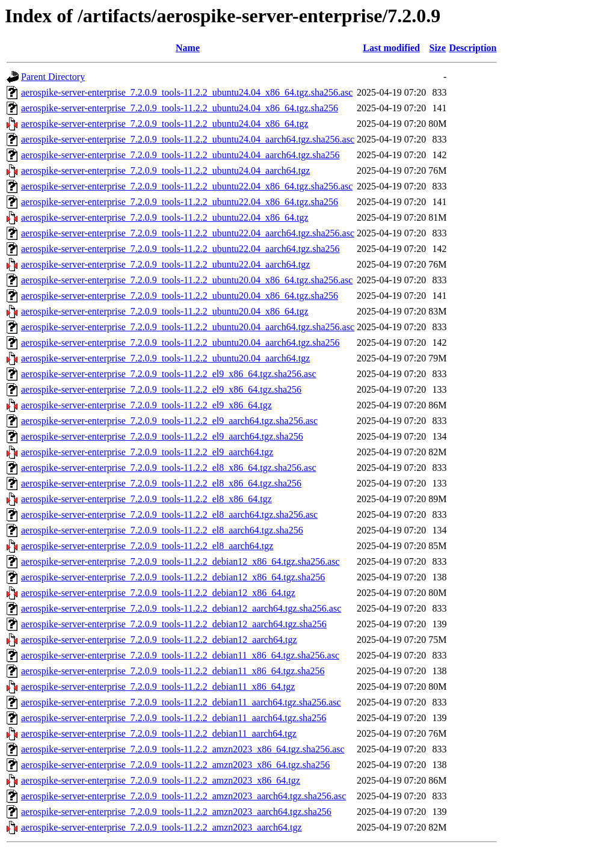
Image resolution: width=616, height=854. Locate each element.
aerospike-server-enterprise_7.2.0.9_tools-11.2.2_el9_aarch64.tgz (147, 452)
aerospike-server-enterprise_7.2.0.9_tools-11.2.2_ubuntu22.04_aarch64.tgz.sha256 (180, 249)
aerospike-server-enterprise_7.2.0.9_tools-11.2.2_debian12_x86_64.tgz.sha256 (173, 577)
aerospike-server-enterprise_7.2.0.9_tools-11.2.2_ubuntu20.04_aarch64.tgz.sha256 (180, 343)
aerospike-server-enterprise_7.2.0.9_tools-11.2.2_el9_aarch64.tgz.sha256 (162, 436)
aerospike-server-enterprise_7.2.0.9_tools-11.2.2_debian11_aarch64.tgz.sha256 (174, 718)
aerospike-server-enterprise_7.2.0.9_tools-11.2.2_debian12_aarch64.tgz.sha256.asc (181, 608)
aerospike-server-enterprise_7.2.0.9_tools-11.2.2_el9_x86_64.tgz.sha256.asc (169, 374)
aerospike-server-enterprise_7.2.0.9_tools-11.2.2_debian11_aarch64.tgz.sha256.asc (181, 702)
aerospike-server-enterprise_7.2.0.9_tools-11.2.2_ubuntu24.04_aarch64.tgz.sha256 (180, 155)
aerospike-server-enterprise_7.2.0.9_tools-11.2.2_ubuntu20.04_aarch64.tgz (165, 358)
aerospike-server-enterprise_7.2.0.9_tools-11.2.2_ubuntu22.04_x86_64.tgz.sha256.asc (187, 186)
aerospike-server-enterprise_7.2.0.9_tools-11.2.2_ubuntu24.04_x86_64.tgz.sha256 (180, 108)
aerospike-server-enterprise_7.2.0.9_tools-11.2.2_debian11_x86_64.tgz (158, 687)
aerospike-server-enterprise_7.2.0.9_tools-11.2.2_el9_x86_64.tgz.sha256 (161, 389)
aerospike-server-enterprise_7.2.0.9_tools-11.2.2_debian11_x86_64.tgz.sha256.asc (180, 655)
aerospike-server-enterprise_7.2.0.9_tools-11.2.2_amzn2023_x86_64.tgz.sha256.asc (183, 749)
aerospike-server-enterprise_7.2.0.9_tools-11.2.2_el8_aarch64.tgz (147, 546)
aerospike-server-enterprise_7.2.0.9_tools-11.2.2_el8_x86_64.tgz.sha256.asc (169, 468)
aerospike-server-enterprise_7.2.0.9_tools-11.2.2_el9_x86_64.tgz (146, 405)
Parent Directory (53, 77)
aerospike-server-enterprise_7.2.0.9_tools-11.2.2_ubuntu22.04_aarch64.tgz (165, 264)
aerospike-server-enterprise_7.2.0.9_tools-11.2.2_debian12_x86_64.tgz (158, 593)
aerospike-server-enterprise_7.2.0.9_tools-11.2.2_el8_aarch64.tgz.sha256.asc (169, 515)
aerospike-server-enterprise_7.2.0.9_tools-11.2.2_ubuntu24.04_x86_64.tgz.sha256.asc (187, 92)
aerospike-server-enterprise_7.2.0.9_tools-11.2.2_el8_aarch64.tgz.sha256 (162, 530)
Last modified (391, 48)
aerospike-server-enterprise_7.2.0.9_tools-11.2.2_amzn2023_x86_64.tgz (161, 780)
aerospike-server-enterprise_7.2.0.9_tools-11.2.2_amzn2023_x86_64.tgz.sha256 (175, 765)
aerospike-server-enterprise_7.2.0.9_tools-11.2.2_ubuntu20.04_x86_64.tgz (165, 311)
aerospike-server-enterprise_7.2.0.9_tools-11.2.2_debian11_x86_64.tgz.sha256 (173, 671)
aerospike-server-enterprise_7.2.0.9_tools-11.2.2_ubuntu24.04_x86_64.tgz (165, 124)
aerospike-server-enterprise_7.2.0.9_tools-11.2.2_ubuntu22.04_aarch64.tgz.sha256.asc (188, 233)
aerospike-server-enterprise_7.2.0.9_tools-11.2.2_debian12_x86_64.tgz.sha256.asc (180, 561)
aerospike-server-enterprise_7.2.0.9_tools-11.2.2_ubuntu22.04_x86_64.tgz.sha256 (180, 202)
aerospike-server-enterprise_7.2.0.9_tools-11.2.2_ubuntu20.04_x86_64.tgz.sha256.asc (187, 280)
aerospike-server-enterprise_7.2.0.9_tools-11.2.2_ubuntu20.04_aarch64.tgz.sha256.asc (188, 327)
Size (438, 48)
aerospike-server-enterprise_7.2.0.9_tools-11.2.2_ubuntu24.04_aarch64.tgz (165, 170)
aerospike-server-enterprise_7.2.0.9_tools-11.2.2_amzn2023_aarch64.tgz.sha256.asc (183, 796)
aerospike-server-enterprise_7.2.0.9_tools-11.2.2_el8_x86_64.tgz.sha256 (161, 483)
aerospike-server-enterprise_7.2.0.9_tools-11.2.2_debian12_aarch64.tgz (159, 640)
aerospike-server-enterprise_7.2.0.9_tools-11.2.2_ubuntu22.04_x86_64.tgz (165, 217)
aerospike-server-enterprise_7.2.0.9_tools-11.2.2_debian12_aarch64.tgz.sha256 (174, 624)
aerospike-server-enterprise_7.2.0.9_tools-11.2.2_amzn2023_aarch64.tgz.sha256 (176, 812)
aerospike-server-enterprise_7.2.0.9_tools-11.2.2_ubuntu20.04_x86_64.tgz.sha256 (180, 296)
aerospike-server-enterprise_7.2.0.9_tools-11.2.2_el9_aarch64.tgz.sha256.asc (169, 421)
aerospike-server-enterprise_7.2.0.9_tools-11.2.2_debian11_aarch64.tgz (159, 733)
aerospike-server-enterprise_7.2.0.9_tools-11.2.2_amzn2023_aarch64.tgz (161, 827)
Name (188, 48)
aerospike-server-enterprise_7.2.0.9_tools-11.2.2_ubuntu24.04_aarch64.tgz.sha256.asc (188, 139)
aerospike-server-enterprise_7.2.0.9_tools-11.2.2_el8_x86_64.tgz (146, 499)
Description (473, 48)
